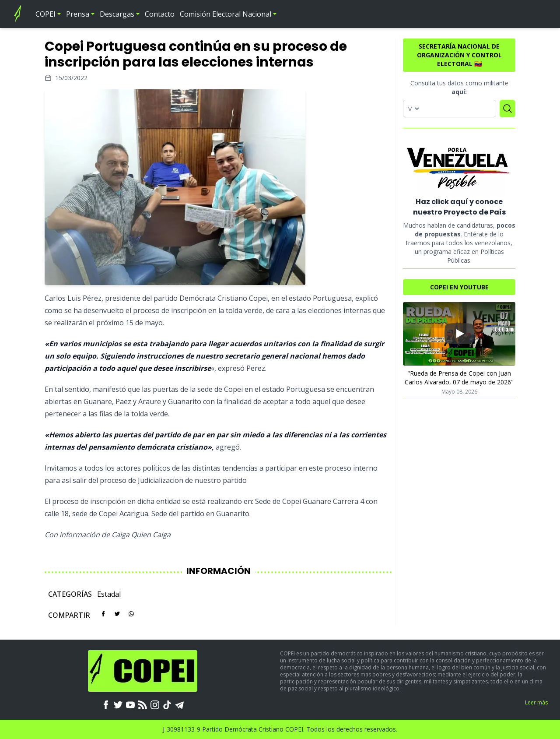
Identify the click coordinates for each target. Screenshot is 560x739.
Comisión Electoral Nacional (226, 14)
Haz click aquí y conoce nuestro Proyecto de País (459, 207)
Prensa (78, 14)
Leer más (536, 702)
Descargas (117, 14)
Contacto (160, 14)
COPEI (45, 14)
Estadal (109, 594)
